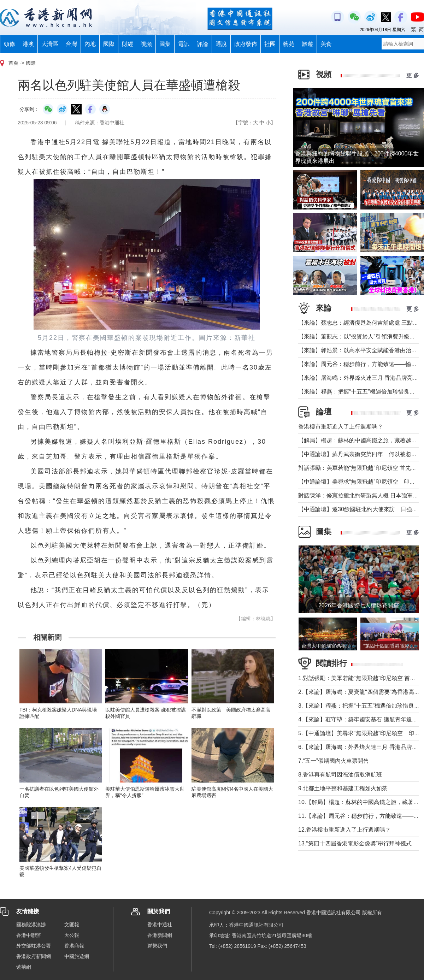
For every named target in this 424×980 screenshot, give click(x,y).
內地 (90, 44)
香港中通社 (160, 925)
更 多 (413, 75)
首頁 (13, 63)
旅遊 (307, 44)
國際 (109, 44)
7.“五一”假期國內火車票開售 (334, 761)
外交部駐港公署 (34, 946)
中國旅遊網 (77, 956)
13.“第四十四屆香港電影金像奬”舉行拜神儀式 (355, 843)
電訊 (184, 44)
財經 (128, 44)
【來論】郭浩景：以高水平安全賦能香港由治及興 (360, 350)
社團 (270, 44)
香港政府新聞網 (34, 956)
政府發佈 (246, 44)
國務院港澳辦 (31, 925)
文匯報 (72, 925)
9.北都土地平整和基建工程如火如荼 (343, 788)
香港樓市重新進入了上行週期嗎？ (341, 427)
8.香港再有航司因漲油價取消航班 (340, 775)
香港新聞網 (160, 935)
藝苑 (289, 44)
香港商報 (74, 946)
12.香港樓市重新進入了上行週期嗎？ (344, 830)
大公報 (72, 935)
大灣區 (50, 44)
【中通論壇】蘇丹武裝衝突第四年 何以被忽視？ (360, 454)
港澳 (28, 44)
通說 (221, 44)
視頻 (146, 44)
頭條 (10, 44)
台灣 (71, 44)
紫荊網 (24, 967)
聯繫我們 (157, 946)
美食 (326, 44)
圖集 (165, 44)
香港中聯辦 (29, 935)
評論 (202, 44)
